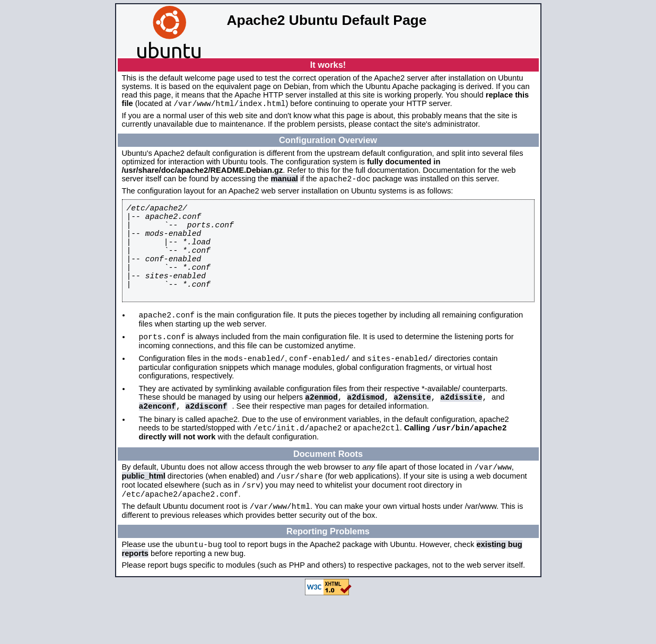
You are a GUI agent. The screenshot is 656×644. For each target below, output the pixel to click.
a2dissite (461, 429)
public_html (144, 515)
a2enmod (321, 429)
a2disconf (206, 440)
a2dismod (365, 429)
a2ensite (412, 429)
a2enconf (158, 440)
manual (285, 182)
